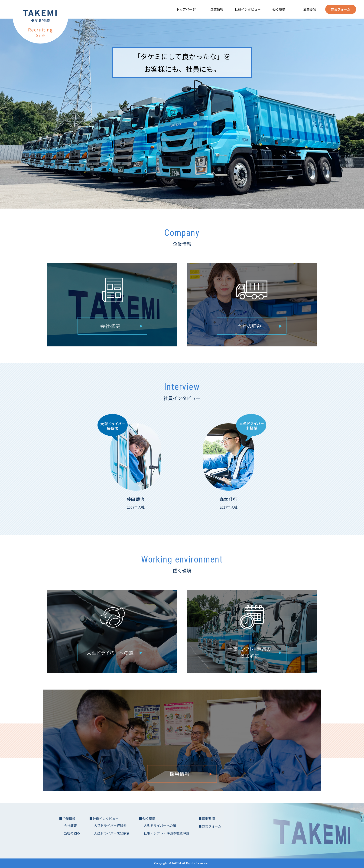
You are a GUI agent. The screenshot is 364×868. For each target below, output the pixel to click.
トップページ (186, 9)
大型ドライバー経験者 (110, 825)
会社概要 (70, 825)
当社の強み (72, 833)
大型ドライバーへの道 (160, 825)
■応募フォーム (210, 826)
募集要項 (310, 9)
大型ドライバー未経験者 (112, 833)
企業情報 (217, 9)
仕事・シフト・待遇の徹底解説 (166, 833)
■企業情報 (67, 819)
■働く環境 (147, 819)
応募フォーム (341, 9)
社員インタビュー (248, 9)
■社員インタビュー (104, 819)
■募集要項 (207, 819)
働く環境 (279, 9)
